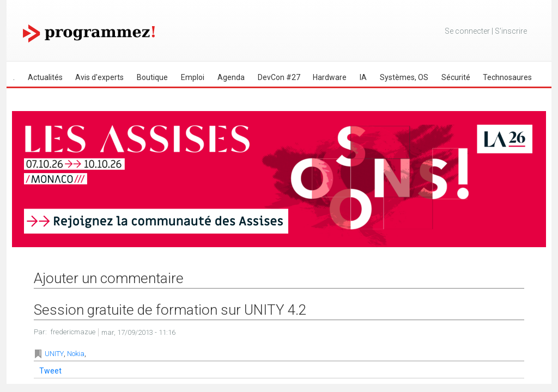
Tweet (50, 371)
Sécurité (456, 77)
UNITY (54, 354)
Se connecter (467, 31)
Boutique (152, 77)
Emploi (193, 77)
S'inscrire (511, 31)
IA (363, 77)
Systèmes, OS (404, 77)
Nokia (76, 354)
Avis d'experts (99, 77)
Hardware (330, 77)
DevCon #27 (279, 77)
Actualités (45, 77)
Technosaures (507, 77)
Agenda (231, 77)
